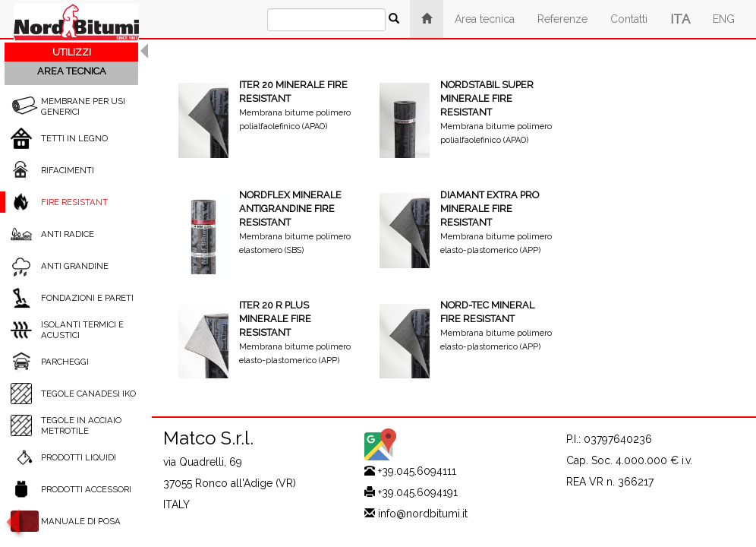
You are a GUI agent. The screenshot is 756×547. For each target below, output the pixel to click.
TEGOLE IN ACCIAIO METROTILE (81, 425)
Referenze (562, 19)
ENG (724, 19)
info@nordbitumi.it (423, 514)
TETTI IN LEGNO (74, 138)
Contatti (629, 19)
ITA (680, 19)
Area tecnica (485, 19)
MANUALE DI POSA (81, 521)
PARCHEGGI (65, 362)
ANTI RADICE (68, 234)
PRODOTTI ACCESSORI (86, 489)
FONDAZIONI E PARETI (87, 298)
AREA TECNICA (72, 71)
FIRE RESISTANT (74, 202)
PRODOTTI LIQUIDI (79, 457)
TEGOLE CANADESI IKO (88, 394)
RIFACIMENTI (68, 170)
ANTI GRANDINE (75, 266)
